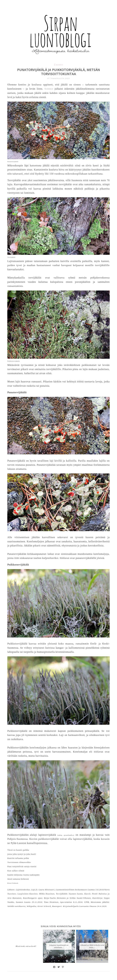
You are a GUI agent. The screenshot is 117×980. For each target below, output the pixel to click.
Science (49, 89)
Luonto (58, 64)
